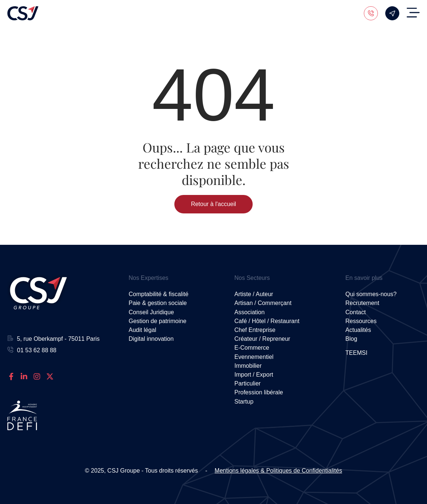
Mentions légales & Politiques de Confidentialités (278, 471)
